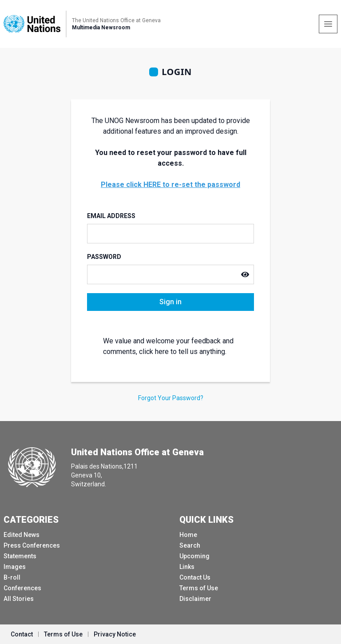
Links (187, 567)
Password (104, 257)
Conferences (22, 588)
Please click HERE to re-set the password (170, 185)
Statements (20, 556)
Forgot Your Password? (171, 398)
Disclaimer (195, 599)
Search (190, 545)
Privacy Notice (115, 634)
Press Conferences (32, 545)
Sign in (170, 302)
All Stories (19, 599)
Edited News (22, 535)
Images (15, 567)
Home (188, 535)
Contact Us (195, 577)
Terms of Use (199, 588)
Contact (22, 634)
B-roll (12, 577)
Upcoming (194, 556)
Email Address (111, 216)
